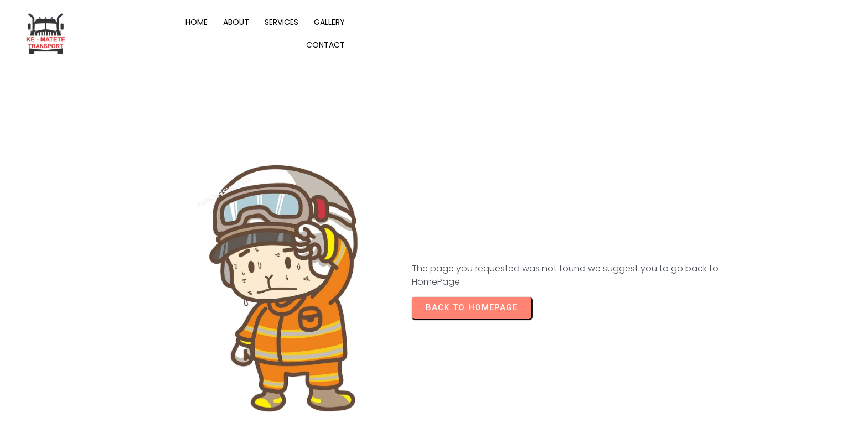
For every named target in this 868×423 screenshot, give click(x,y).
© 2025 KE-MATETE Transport (107, 403)
